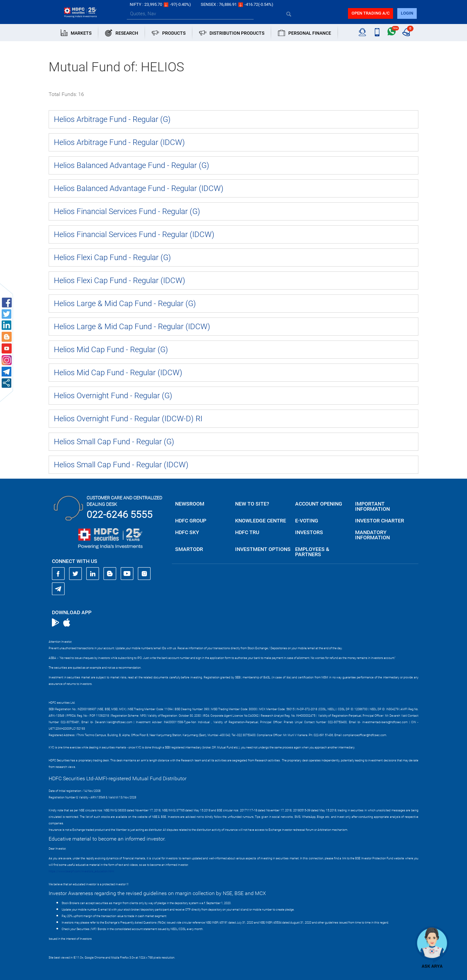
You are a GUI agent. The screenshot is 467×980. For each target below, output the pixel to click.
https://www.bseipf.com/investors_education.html (81, 871)
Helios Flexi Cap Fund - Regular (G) (112, 257)
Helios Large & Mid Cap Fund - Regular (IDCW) (132, 327)
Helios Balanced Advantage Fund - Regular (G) (132, 165)
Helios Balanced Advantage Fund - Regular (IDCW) (139, 188)
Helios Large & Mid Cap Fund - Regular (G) (125, 304)
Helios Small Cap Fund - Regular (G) (114, 442)
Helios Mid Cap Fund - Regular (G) (111, 350)
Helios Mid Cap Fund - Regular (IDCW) (118, 373)
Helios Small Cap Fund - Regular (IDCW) (121, 465)
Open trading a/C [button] (371, 13)
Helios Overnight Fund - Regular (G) (113, 396)
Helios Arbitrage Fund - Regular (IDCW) (119, 142)
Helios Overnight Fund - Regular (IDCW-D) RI (128, 419)
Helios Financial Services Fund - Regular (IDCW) (134, 234)
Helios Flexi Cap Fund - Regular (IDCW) (120, 281)
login (407, 13)
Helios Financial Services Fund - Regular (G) (127, 211)
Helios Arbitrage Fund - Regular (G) (112, 119)
